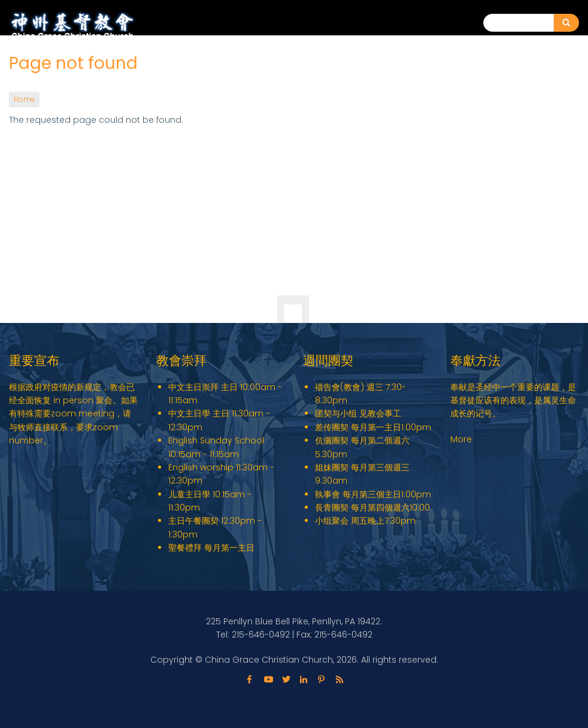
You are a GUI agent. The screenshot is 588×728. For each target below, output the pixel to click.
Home (24, 99)
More (461, 439)
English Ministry (301, 67)
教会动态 (495, 67)
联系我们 (549, 60)
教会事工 (435, 67)
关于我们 (375, 67)
